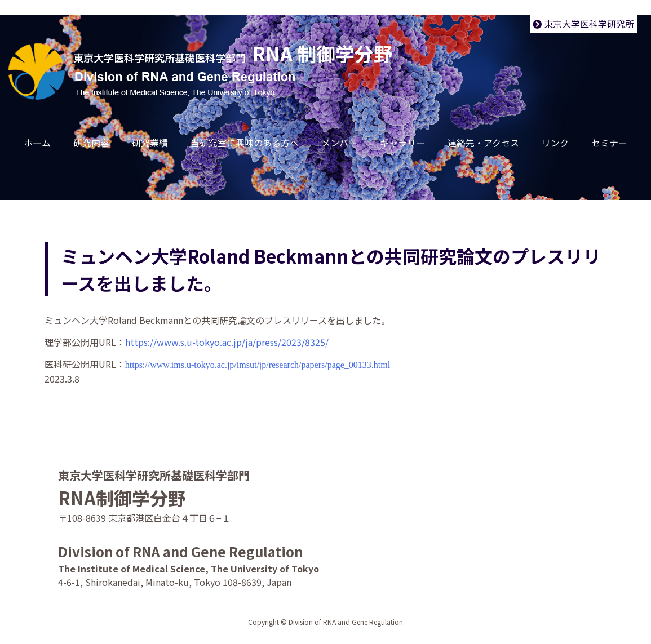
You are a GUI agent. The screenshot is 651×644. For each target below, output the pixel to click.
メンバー (339, 143)
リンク (555, 143)
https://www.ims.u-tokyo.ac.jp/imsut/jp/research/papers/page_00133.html (258, 365)
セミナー (609, 143)
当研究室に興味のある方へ (245, 143)
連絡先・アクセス (483, 143)
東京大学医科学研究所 (583, 24)
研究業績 (150, 143)
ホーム (37, 143)
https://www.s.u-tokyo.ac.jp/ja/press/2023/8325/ (227, 342)
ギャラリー (402, 143)
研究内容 (91, 143)
